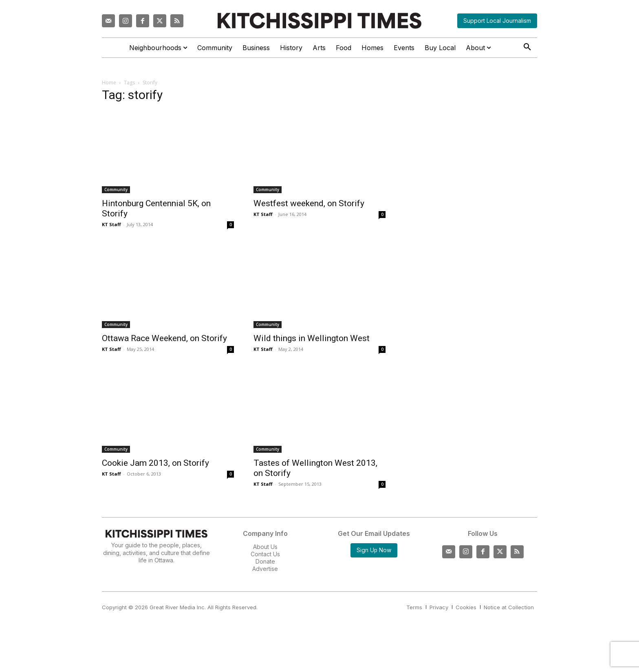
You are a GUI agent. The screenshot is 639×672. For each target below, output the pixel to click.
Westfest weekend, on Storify (309, 203)
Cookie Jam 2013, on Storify (155, 463)
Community (116, 189)
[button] (527, 47)
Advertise (265, 569)
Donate (265, 561)
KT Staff (111, 224)
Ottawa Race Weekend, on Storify (164, 338)
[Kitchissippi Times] (319, 21)
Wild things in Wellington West (312, 338)
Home (109, 83)
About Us (265, 547)
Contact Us (265, 554)
